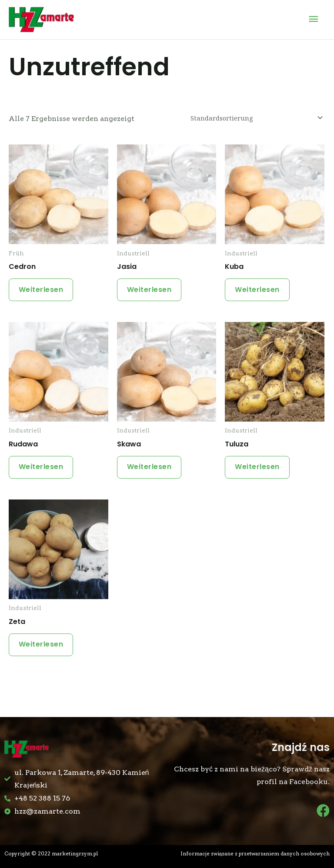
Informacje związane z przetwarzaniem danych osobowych (255, 854)
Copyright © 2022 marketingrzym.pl (51, 854)
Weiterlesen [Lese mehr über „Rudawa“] (42, 468)
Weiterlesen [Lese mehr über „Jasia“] (150, 290)
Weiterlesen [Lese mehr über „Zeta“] (42, 647)
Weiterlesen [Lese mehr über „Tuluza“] (258, 468)
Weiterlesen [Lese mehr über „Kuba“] (258, 290)
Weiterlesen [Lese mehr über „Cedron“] (42, 290)
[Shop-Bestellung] (255, 118)
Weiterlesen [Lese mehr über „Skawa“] (150, 468)
